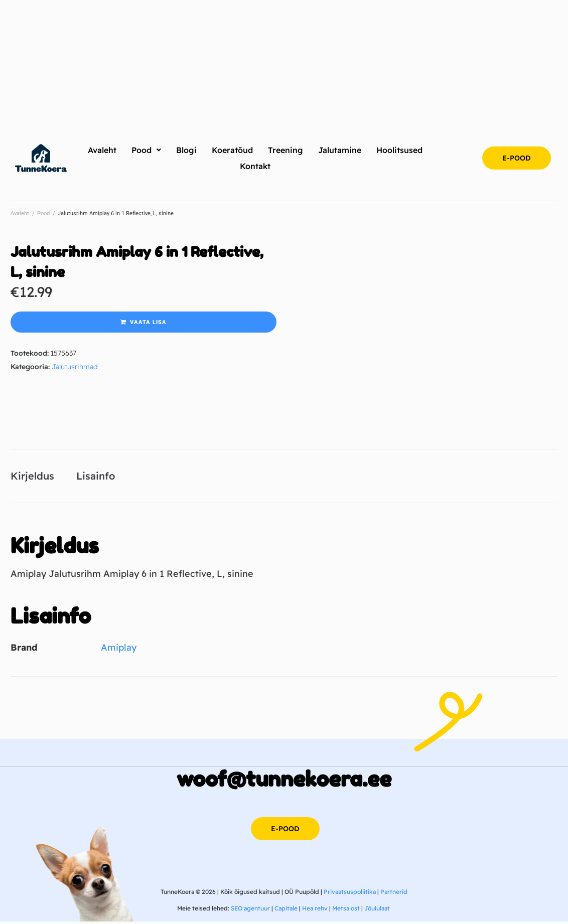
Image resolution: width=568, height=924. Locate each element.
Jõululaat (377, 911)
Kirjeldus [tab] (32, 477)
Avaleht (20, 213)
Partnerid (394, 894)
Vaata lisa (148, 322)
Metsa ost (346, 911)
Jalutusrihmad (75, 367)
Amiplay (119, 649)
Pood (43, 213)
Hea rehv (315, 911)
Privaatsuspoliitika (350, 894)
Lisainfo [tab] (96, 477)
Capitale (286, 911)
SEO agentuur (250, 911)
